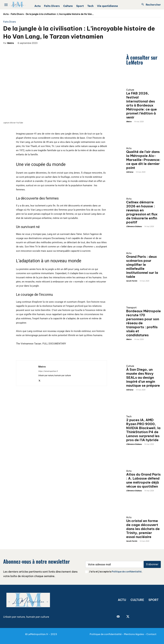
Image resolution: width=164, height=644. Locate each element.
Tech (129, 416)
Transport (131, 308)
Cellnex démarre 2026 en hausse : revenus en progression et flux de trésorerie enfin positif (142, 212)
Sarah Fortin (132, 281)
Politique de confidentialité (127, 572)
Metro (11, 43)
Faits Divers (17, 14)
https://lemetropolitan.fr (48, 371)
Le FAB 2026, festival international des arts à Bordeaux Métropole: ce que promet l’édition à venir (141, 105)
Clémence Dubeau (134, 226)
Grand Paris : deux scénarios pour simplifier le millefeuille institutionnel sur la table (142, 267)
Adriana (130, 172)
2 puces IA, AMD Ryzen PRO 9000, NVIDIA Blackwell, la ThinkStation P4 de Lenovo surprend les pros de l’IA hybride (143, 430)
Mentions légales (134, 634)
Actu (6, 14)
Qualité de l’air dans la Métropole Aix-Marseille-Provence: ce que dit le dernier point (143, 160)
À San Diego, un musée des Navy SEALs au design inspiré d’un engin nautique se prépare (143, 377)
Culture (130, 90)
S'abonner (152, 564)
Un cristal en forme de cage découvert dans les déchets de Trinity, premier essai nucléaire (143, 529)
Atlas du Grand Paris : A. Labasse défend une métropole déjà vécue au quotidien (143, 480)
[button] (150, 5)
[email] (114, 564)
